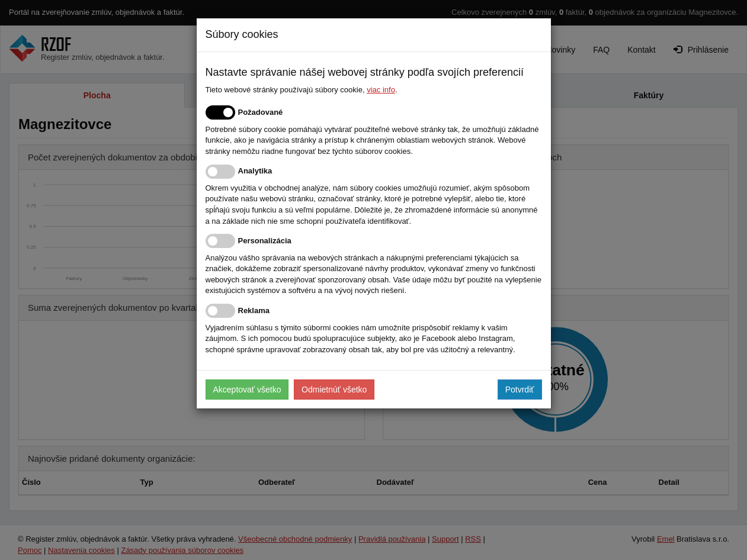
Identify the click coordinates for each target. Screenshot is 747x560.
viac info (381, 90)
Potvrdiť (520, 390)
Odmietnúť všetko (334, 390)
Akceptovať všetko (247, 390)
